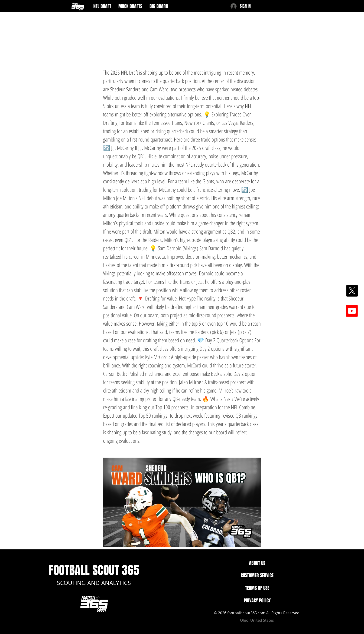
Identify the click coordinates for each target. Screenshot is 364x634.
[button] (102, 6)
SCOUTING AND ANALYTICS (94, 583)
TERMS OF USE (257, 588)
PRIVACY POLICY (257, 601)
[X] (352, 291)
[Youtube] (352, 311)
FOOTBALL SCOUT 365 (94, 570)
